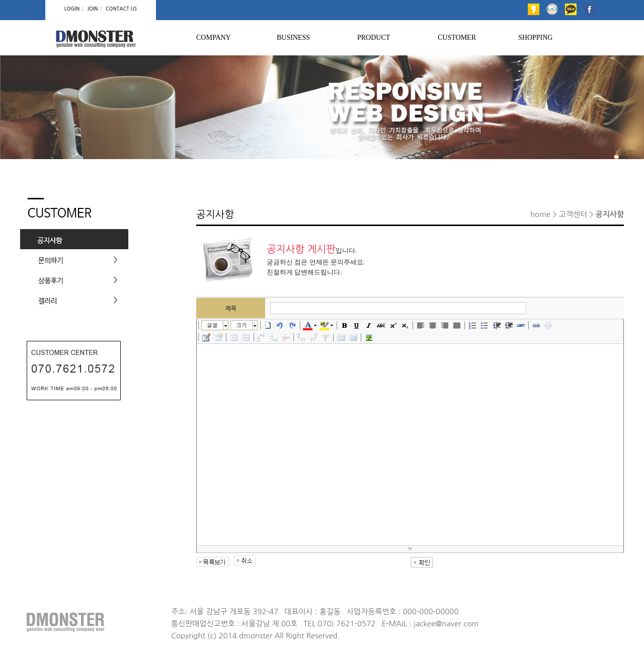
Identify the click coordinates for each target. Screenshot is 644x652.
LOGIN (72, 9)
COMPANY (214, 38)
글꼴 (212, 325)
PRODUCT (374, 38)
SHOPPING (535, 38)
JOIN (92, 9)
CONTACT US (121, 9)
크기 (242, 325)
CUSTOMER (457, 38)
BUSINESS (293, 38)
